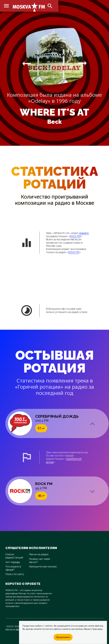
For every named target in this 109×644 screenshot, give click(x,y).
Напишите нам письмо (43, 567)
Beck (54, 122)
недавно (84, 233)
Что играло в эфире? (13, 568)
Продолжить (63, 637)
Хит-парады (13, 562)
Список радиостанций (14, 556)
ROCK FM (75, 236)
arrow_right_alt (27, 63)
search (50, 6)
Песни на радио (39, 554)
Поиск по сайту (15, 574)
